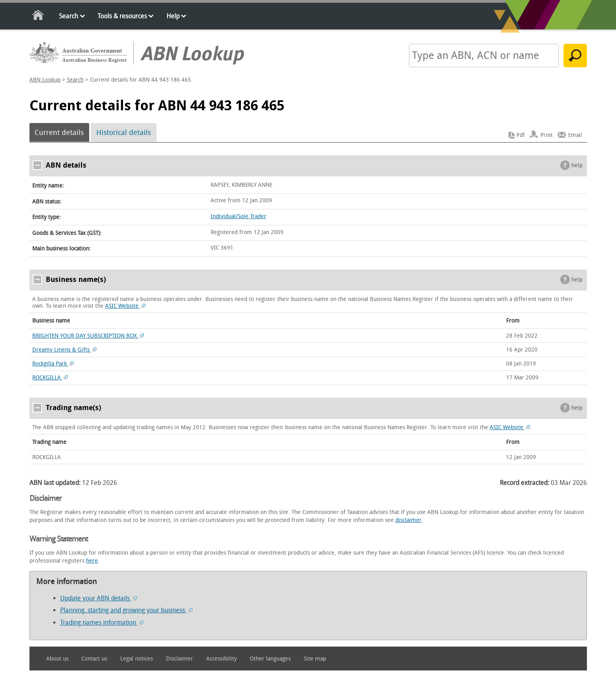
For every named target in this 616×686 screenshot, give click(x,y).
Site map (315, 659)
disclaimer (409, 520)
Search (68, 16)
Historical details (124, 133)
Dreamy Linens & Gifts (65, 350)
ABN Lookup (45, 80)
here (92, 561)
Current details (59, 133)
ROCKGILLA (50, 378)
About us (57, 659)
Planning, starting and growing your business (126, 610)
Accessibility (222, 659)
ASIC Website (125, 306)
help (577, 165)
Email (575, 135)
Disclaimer (180, 659)
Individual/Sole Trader (239, 216)
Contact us (94, 659)
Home (38, 17)
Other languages (270, 659)
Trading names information (102, 622)
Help (173, 16)
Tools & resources (122, 16)
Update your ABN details (99, 598)
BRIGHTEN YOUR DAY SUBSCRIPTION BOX (88, 336)
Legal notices (137, 659)
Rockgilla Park (53, 364)
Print (547, 135)
